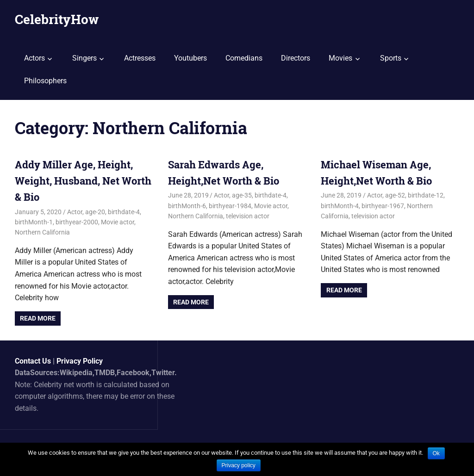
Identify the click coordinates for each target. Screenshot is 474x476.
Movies (340, 58)
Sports (391, 58)
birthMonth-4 (340, 206)
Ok (436, 453)
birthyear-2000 (77, 222)
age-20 (95, 212)
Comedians (244, 58)
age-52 (395, 195)
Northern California (42, 232)
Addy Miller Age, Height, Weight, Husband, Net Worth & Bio (83, 181)
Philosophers (45, 81)
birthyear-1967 (383, 206)
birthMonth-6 (187, 206)
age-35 (242, 195)
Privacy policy (239, 465)
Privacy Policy (80, 361)
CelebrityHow (57, 19)
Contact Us (33, 361)
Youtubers (190, 58)
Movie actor (118, 222)
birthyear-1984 (230, 206)
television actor (248, 216)
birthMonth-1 (34, 222)
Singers (84, 58)
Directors (296, 58)
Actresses (140, 58)
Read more (38, 318)
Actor (75, 212)
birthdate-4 (124, 212)
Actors (34, 58)
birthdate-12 (426, 195)
